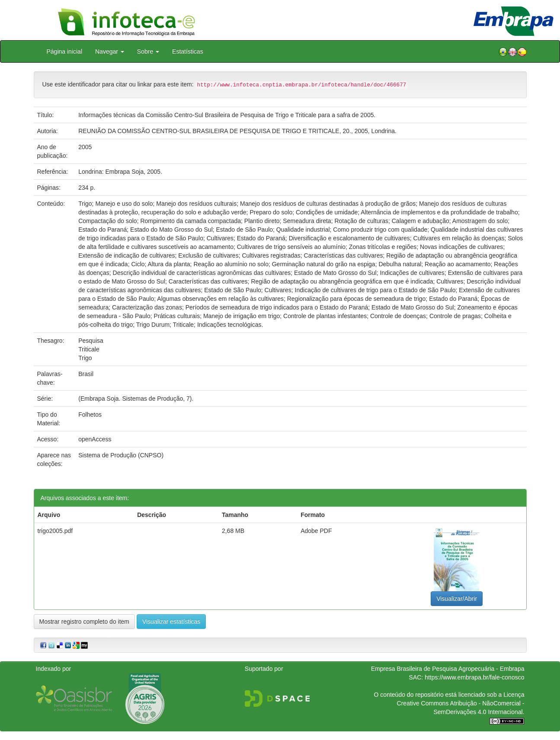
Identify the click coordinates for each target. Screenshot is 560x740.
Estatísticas (188, 51)
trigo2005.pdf (55, 531)
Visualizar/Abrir (457, 599)
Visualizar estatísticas (171, 622)
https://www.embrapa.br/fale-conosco (474, 677)
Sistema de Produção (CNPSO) (121, 455)
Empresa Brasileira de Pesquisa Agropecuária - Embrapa (448, 669)
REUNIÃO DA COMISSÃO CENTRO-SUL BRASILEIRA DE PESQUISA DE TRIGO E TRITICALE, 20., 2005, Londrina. (237, 131)
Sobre (148, 51)
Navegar (110, 51)
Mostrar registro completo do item (85, 622)
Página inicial (65, 51)
